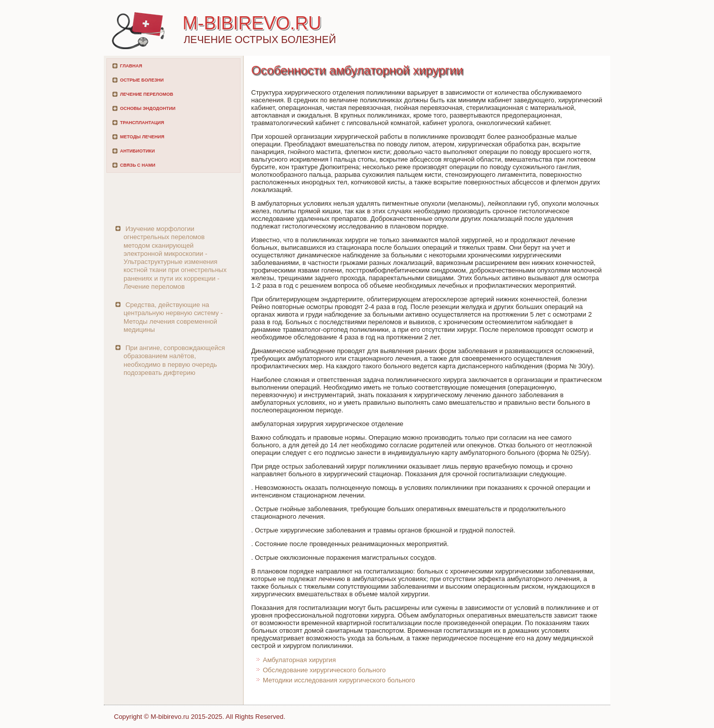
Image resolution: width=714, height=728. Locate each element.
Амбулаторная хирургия (299, 660)
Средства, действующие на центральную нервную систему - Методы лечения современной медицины (173, 317)
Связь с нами (138, 165)
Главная (131, 66)
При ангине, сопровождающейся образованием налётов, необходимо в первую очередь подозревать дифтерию (174, 360)
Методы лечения (142, 137)
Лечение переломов (147, 94)
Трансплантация (142, 123)
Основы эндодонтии (148, 108)
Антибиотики (137, 151)
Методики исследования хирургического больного (339, 680)
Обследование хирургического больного (324, 670)
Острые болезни (142, 80)
